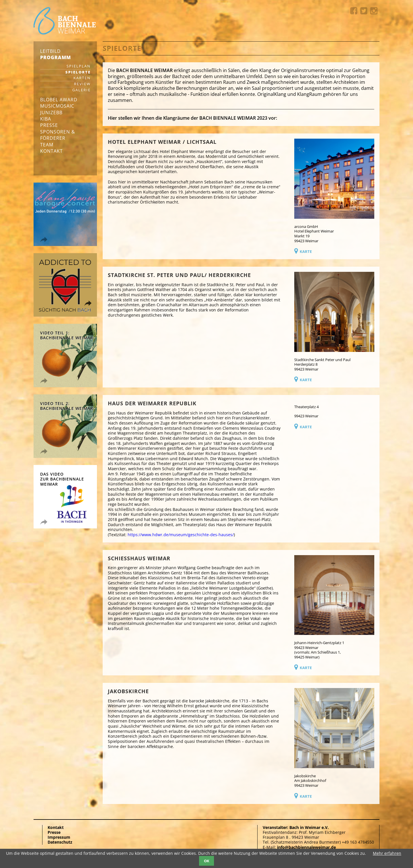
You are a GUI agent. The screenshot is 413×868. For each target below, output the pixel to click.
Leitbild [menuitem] (50, 51)
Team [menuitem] (47, 145)
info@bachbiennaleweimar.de (306, 847)
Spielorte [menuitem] (78, 72)
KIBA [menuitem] (46, 119)
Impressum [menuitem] (59, 837)
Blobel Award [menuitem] (59, 100)
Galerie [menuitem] (81, 90)
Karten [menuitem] (82, 78)
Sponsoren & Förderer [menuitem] (58, 135)
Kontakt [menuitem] (51, 151)
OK (207, 861)
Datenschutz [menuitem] (60, 842)
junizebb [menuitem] (51, 113)
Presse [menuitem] (49, 125)
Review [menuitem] (82, 84)
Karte (306, 251)
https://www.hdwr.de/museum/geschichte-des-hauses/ (181, 535)
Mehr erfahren (387, 853)
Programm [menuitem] (55, 57)
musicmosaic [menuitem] (57, 106)
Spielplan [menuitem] (79, 66)
